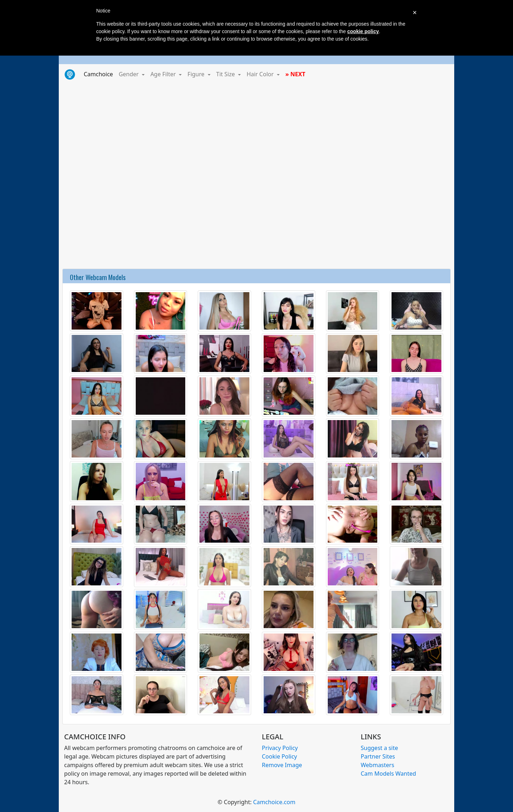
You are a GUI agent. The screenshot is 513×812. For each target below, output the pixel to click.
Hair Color (261, 74)
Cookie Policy (279, 756)
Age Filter (164, 74)
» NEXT (295, 74)
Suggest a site (380, 748)
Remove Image (282, 765)
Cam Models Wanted (388, 774)
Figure (197, 74)
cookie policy (363, 31)
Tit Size (226, 74)
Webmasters (378, 765)
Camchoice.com (274, 802)
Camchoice (100, 74)
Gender (129, 74)
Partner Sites (378, 756)
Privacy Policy (280, 748)
